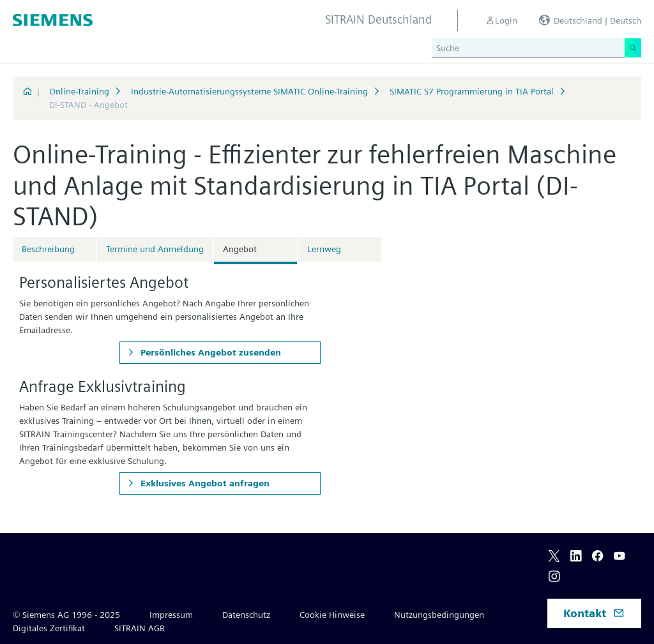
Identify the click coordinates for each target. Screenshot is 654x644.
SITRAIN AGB (140, 628)
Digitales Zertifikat (49, 628)
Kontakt (594, 613)
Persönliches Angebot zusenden (209, 352)
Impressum (171, 615)
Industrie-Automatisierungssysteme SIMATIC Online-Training (249, 91)
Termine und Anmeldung (155, 249)
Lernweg (324, 249)
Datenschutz (246, 615)
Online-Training (79, 91)
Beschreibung (48, 249)
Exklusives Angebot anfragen (204, 483)
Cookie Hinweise (332, 615)
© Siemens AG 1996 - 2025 (66, 615)
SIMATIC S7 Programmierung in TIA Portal (472, 91)
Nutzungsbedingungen (439, 615)
